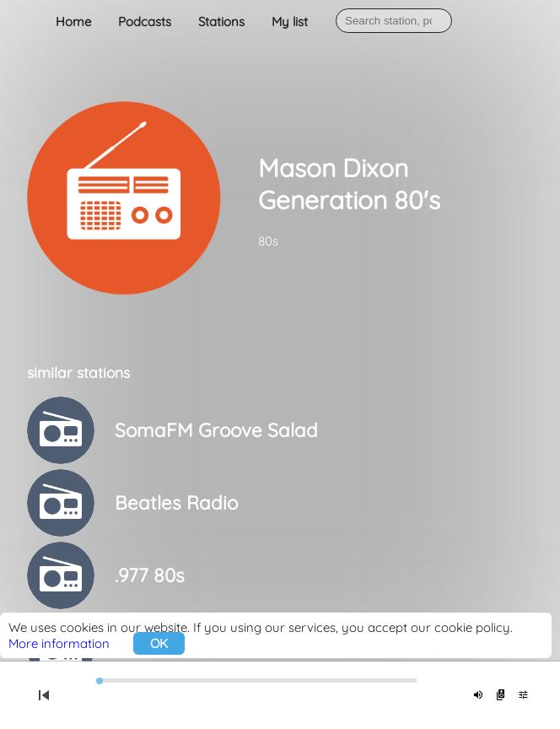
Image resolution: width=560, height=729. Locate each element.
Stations (221, 22)
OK (159, 643)
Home (73, 22)
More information (59, 643)
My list (290, 22)
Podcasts (145, 22)
